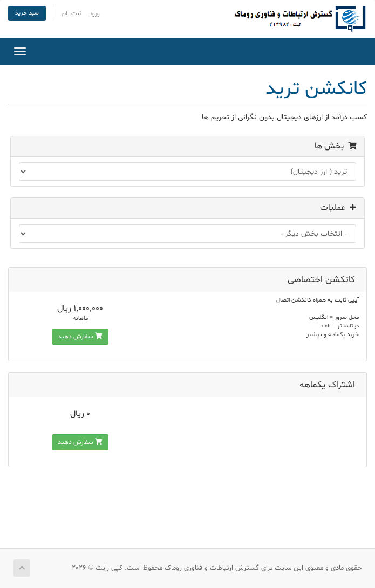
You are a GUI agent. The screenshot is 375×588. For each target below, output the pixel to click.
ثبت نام (72, 14)
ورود (95, 14)
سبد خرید (27, 13)
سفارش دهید (80, 337)
